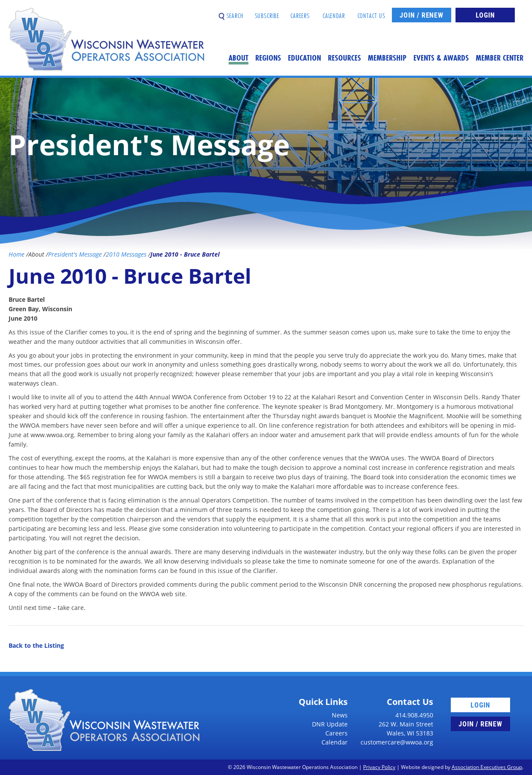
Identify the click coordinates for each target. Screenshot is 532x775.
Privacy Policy (379, 767)
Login (485, 15)
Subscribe (267, 12)
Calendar (334, 12)
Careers (300, 12)
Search (231, 12)
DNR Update (330, 724)
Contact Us (372, 12)
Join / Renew (422, 15)
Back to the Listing (36, 645)
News (340, 715)
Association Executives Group (487, 767)
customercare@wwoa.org (397, 742)
